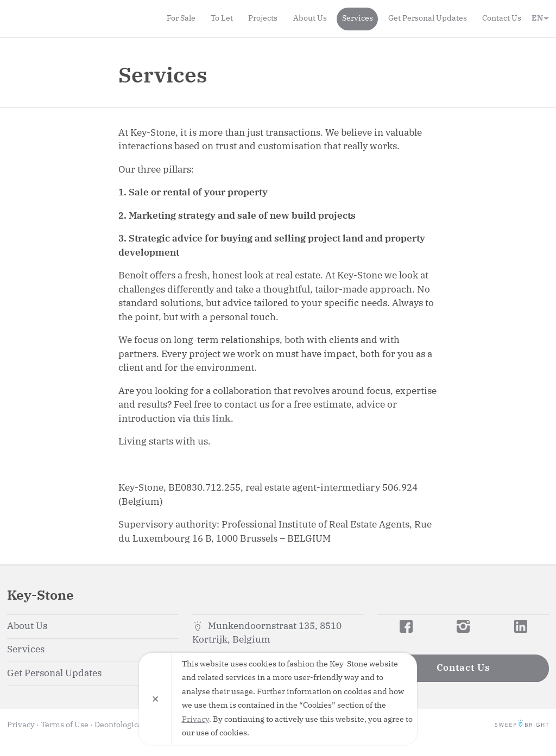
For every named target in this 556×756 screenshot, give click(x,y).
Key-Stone (69, 18)
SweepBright (522, 725)
